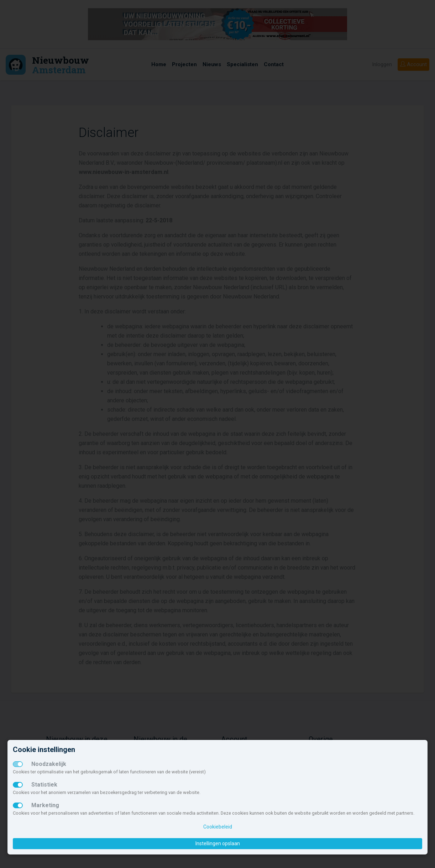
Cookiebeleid (218, 827)
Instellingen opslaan (218, 843)
